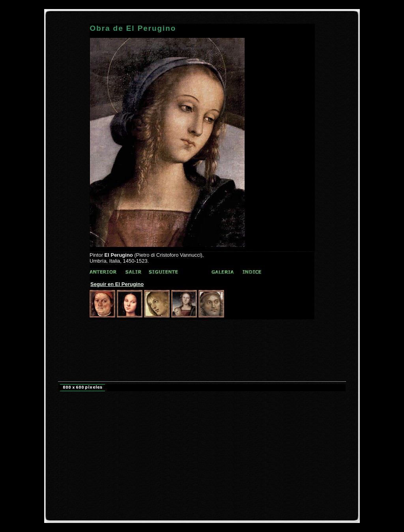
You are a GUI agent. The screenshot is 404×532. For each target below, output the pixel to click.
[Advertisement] (202, 334)
